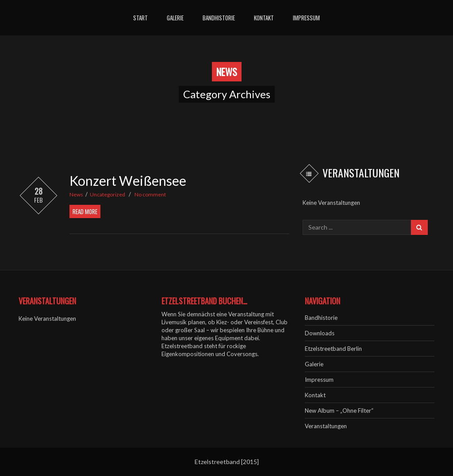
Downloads (320, 333)
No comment (150, 194)
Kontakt (264, 18)
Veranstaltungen (326, 426)
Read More (85, 211)
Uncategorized (107, 194)
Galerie (175, 18)
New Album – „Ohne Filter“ (339, 411)
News (76, 194)
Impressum (306, 18)
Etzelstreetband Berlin (333, 349)
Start (140, 18)
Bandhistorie (219, 18)
